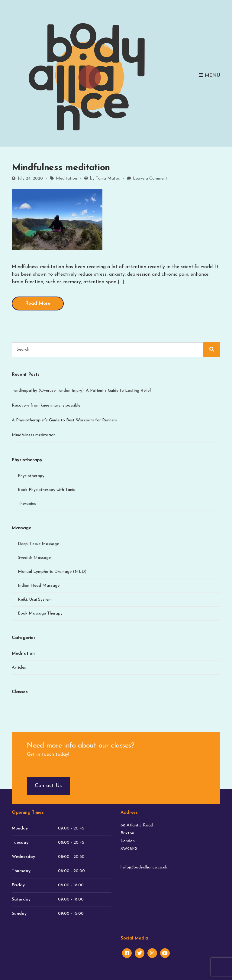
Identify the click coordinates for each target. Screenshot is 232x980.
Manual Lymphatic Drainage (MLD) (52, 572)
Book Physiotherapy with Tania (47, 490)
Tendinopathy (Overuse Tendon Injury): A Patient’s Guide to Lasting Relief (82, 391)
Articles (19, 668)
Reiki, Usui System (35, 600)
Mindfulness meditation (61, 168)
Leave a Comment (150, 178)
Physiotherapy (31, 476)
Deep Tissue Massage (38, 544)
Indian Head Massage (39, 586)
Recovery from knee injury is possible (46, 406)
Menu (210, 75)
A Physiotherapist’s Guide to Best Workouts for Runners (64, 420)
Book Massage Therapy (40, 613)
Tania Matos (108, 178)
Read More (38, 303)
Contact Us (48, 786)
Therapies (27, 504)
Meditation (66, 178)
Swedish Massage (34, 558)
